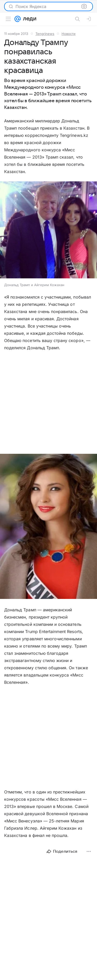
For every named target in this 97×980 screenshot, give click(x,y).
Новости (69, 34)
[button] (48, 230)
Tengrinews (45, 34)
